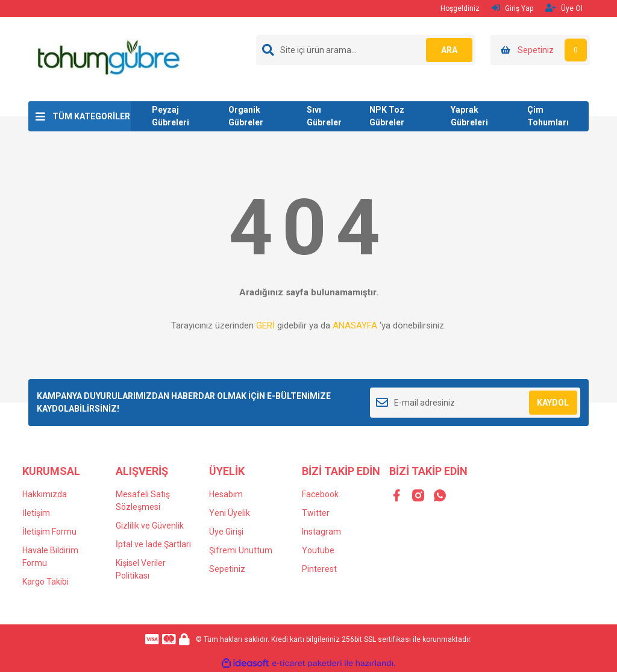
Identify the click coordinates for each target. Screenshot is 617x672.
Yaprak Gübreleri (469, 116)
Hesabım (226, 494)
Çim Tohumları (548, 116)
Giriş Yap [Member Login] (512, 8)
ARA (449, 50)
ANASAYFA (355, 325)
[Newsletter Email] (475, 403)
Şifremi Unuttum (241, 550)
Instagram (321, 532)
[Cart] (540, 50)
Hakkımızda (45, 494)
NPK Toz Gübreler (387, 116)
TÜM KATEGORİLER (91, 116)
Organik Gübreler (246, 116)
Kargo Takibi (45, 582)
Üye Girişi (226, 532)
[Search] (366, 50)
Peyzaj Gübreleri (171, 116)
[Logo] (108, 58)
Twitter (316, 513)
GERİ (265, 325)
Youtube (318, 550)
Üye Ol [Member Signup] (564, 8)
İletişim (36, 513)
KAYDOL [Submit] (553, 403)
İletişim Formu (49, 532)
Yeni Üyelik (230, 513)
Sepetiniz (227, 569)
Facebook (320, 494)
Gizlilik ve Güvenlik (150, 526)
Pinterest (319, 569)
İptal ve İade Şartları (153, 544)
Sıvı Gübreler (324, 116)
